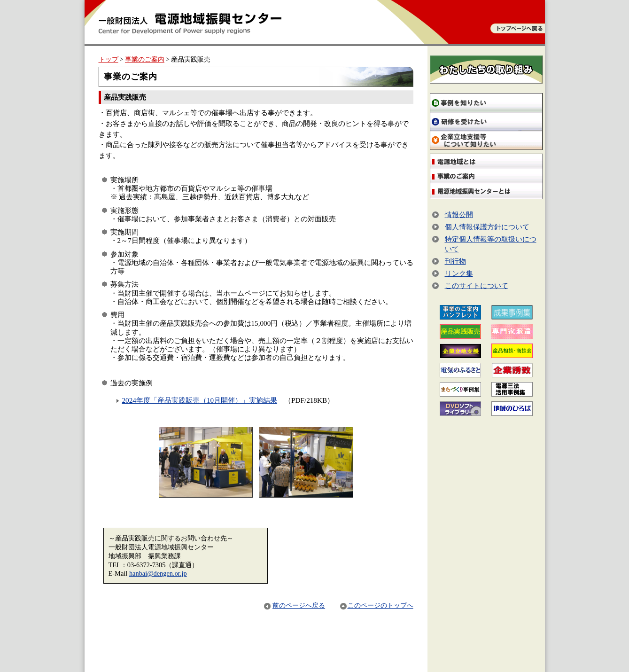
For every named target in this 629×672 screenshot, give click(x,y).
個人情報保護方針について (487, 227)
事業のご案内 (145, 59)
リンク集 (459, 273)
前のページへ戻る (294, 606)
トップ (109, 59)
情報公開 (459, 215)
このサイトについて (477, 285)
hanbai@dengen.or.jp (158, 573)
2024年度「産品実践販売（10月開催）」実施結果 (200, 400)
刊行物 (455, 261)
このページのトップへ (377, 606)
